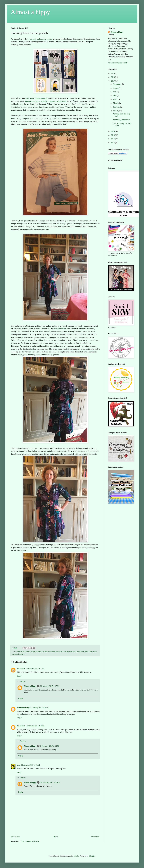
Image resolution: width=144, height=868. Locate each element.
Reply (19, 676)
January (116, 111)
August (116, 88)
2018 (113, 77)
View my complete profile (118, 63)
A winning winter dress (121, 120)
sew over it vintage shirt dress (66, 652)
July (115, 92)
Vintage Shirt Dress (18, 654)
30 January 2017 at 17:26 (35, 669)
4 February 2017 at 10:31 (35, 726)
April (115, 99)
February (117, 107)
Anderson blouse (48, 101)
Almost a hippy (30, 12)
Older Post (95, 837)
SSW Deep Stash (91, 652)
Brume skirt (61, 101)
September (117, 84)
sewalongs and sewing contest (40, 39)
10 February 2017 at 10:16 (50, 782)
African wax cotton (24, 652)
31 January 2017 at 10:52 (40, 708)
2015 (113, 135)
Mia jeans (30, 98)
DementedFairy (23, 708)
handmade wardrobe (49, 652)
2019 (113, 73)
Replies (23, 681)
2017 (113, 81)
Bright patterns (36, 652)
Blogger (92, 856)
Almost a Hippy (30, 686)
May (115, 96)
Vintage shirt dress (32, 101)
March (116, 103)
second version (60, 329)
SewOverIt (81, 652)
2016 (113, 131)
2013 (113, 143)
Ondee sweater (41, 98)
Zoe (19, 765)
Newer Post (16, 837)
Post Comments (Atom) (30, 841)
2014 (113, 139)
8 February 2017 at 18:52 (30, 765)
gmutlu (76, 856)
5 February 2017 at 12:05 (50, 746)
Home (56, 837)
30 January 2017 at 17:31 (50, 686)
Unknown (21, 669)
